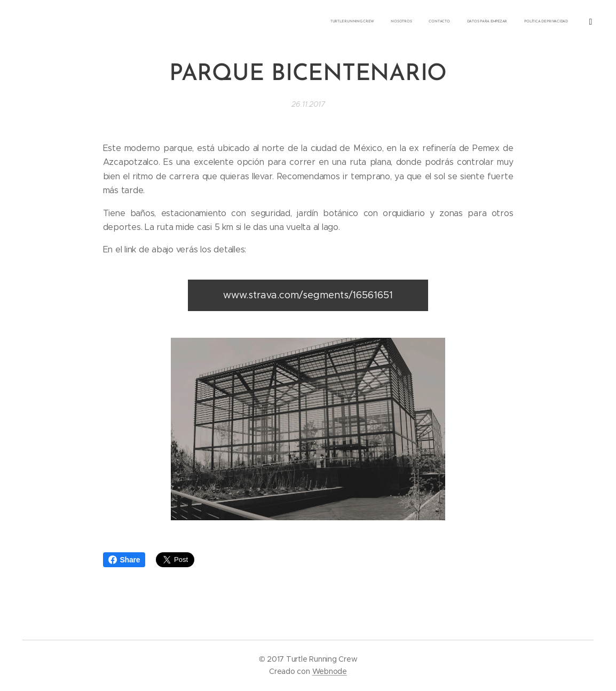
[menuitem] (498, 22)
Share (124, 560)
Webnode (330, 671)
